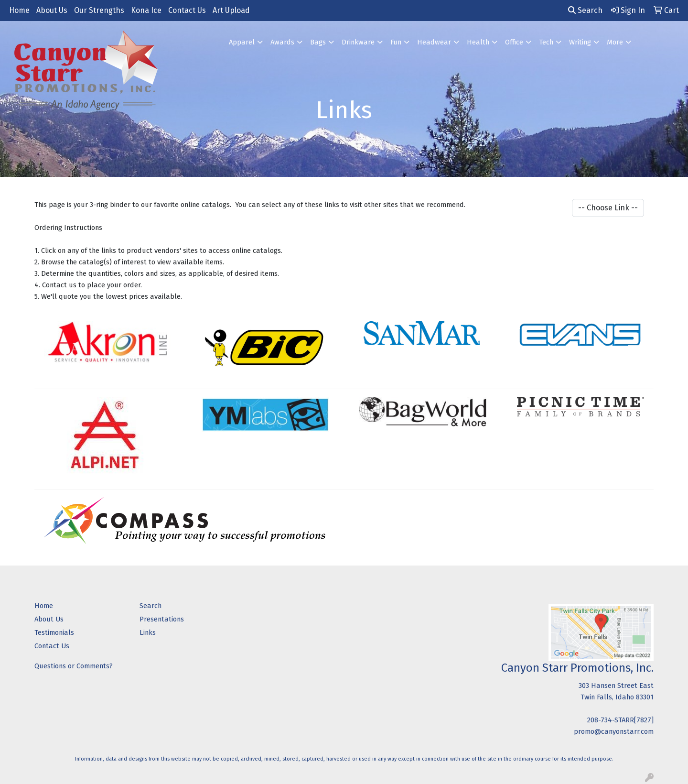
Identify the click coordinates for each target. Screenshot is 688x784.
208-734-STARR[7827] (620, 720)
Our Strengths (99, 10)
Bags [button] (318, 42)
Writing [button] (580, 42)
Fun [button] (396, 42)
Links (148, 632)
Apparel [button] (242, 42)
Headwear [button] (434, 42)
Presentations (162, 619)
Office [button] (514, 42)
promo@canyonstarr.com (614, 731)
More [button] (615, 42)
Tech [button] (546, 42)
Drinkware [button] (358, 42)
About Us (52, 10)
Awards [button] (282, 42)
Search (585, 10)
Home (19, 10)
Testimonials (54, 632)
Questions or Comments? (74, 666)
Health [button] (478, 42)
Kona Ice (146, 10)
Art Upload (231, 10)
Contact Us (187, 10)
